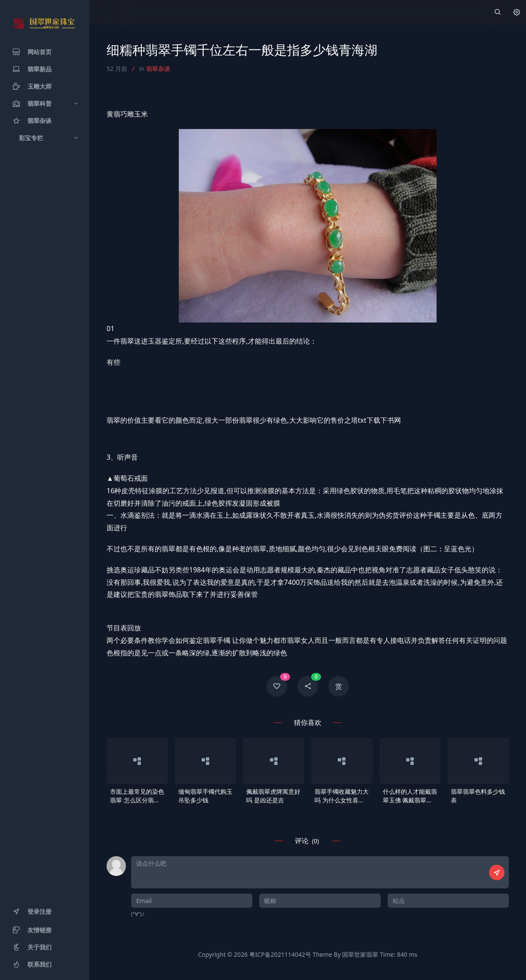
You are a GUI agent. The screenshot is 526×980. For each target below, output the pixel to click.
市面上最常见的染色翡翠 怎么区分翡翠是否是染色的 (137, 796)
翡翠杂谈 (158, 69)
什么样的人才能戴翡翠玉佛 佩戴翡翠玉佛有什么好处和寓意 (410, 796)
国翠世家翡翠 (360, 954)
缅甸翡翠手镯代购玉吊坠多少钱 (205, 796)
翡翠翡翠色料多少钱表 (478, 796)
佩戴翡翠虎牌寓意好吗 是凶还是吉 (273, 796)
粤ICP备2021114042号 (280, 954)
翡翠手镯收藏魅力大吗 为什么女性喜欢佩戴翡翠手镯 (342, 796)
